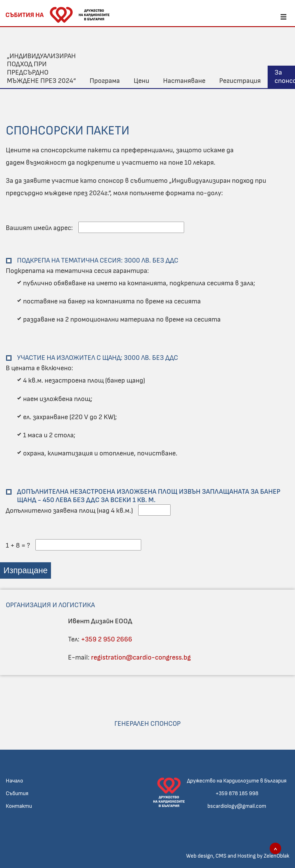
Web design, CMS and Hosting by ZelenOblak (238, 856)
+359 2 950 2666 (107, 639)
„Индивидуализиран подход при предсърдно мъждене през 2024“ (41, 69)
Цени (141, 81)
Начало (14, 781)
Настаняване (184, 81)
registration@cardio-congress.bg (141, 658)
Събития (17, 794)
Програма (105, 81)
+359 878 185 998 (237, 794)
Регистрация (240, 81)
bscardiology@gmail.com (237, 806)
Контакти (19, 806)
